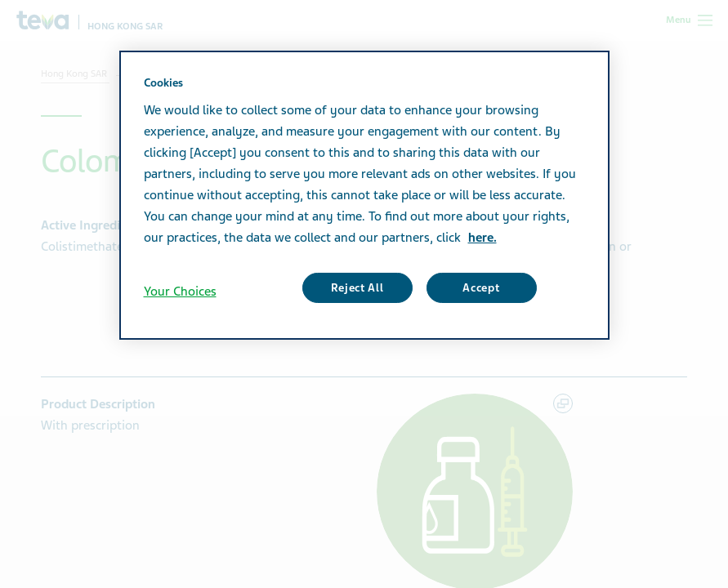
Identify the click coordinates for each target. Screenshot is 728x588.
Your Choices (180, 292)
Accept (481, 288)
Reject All (357, 288)
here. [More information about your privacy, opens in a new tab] (482, 238)
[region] (364, 195)
